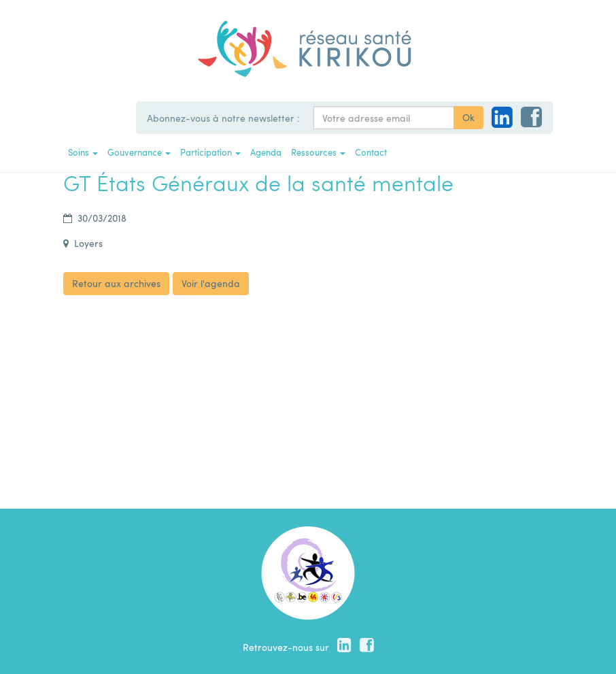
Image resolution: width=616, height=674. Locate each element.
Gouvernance (139, 152)
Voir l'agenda (211, 283)
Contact (371, 152)
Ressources (318, 152)
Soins (83, 152)
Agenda (266, 152)
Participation (210, 152)
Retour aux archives (116, 283)
